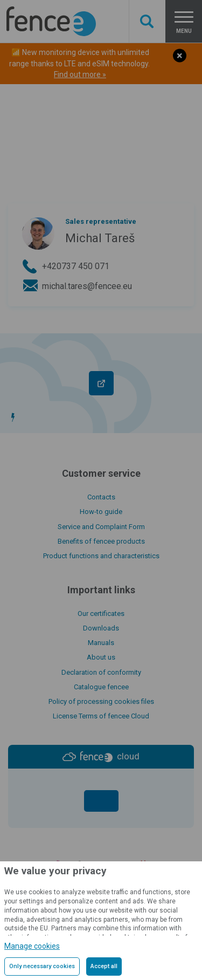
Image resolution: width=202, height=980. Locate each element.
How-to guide (101, 512)
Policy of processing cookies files (101, 701)
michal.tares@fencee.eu (87, 286)
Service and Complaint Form (101, 527)
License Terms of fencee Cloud (101, 716)
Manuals (101, 643)
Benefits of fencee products (101, 541)
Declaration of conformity (101, 672)
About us (101, 657)
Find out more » (80, 74)
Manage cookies (32, 946)
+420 (76, 266)
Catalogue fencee (101, 687)
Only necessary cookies (42, 966)
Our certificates (101, 614)
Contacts (101, 497)
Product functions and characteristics (101, 556)
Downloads (101, 628)
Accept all (104, 966)
